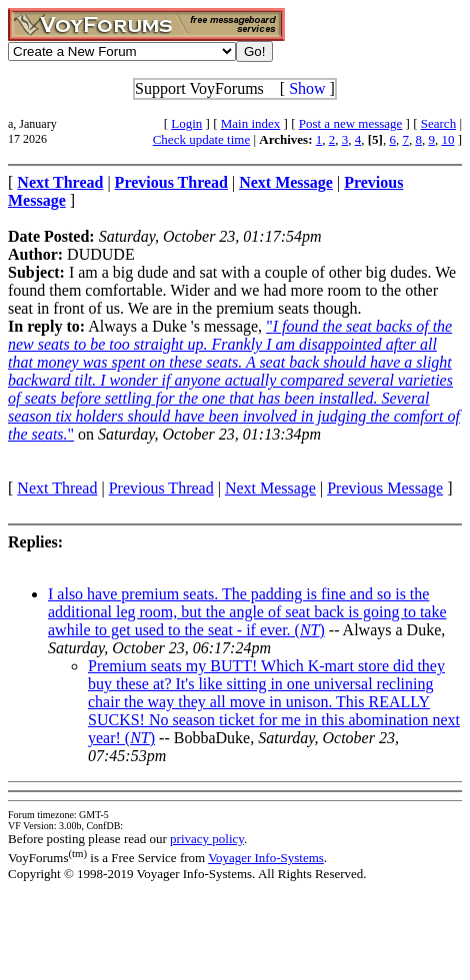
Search (438, 123)
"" (234, 380)
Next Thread (57, 488)
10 (447, 139)
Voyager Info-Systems (266, 858)
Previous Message (385, 488)
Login (186, 123)
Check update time (201, 139)
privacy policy (207, 839)
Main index (251, 123)
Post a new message (351, 123)
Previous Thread (161, 488)
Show (307, 88)
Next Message (270, 488)
